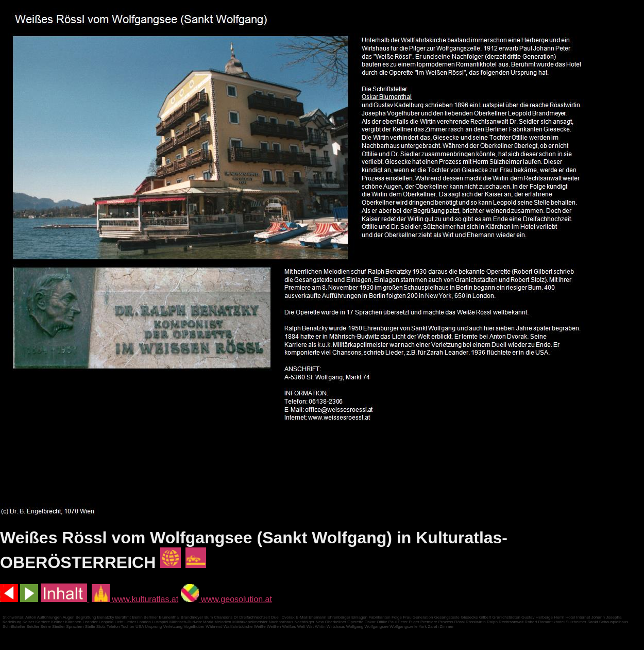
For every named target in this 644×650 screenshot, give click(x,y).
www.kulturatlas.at (135, 599)
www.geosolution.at (226, 599)
